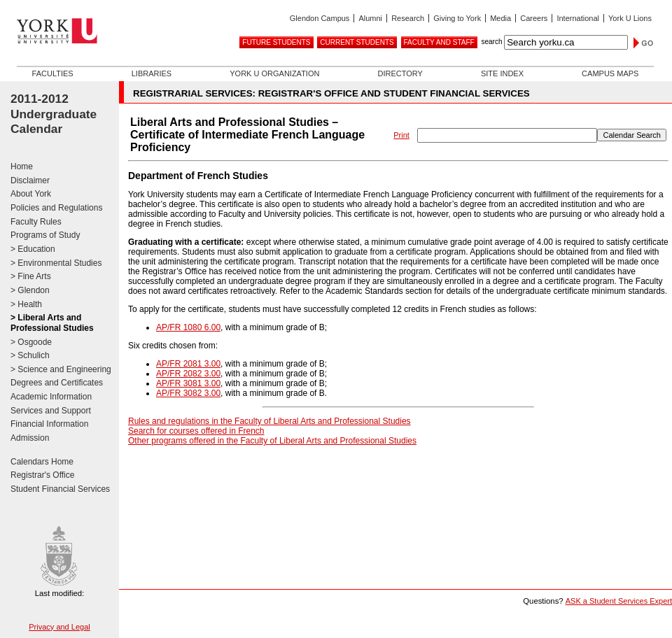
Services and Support (51, 411)
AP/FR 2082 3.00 (188, 374)
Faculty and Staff (439, 42)
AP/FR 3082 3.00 (188, 393)
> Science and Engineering (61, 369)
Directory (400, 73)
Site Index (502, 73)
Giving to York (457, 18)
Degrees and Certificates (57, 383)
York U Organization (274, 73)
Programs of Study (45, 235)
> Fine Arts (31, 276)
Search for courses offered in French (196, 431)
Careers (534, 18)
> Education (33, 249)
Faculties (53, 73)
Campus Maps (610, 73)
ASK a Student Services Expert (619, 601)
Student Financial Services (60, 489)
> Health (26, 304)
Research (408, 18)
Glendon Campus (320, 18)
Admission (30, 438)
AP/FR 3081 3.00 (188, 383)
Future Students (276, 42)
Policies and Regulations (56, 208)
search (491, 42)
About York (31, 194)
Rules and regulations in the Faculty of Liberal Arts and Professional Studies (269, 421)
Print (401, 135)
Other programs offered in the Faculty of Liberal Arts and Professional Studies (272, 441)
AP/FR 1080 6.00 (188, 327)
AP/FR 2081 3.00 (188, 364)
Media (500, 18)
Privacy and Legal (59, 627)
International (578, 18)
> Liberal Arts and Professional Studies (52, 323)
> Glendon (30, 290)
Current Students (357, 42)
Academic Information (51, 397)
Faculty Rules (36, 222)
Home (22, 166)
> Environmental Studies (56, 263)
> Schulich (30, 355)
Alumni (370, 18)
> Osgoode (31, 342)
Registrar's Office (42, 475)
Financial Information (49, 424)
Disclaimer (30, 180)
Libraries (152, 73)
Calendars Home (42, 462)
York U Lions (630, 18)
